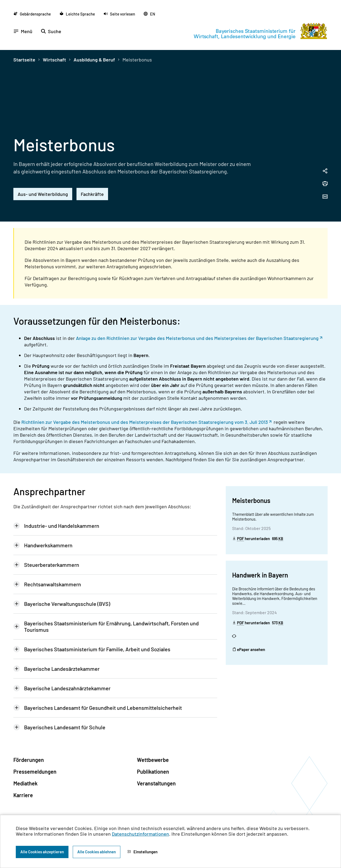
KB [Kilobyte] (281, 539)
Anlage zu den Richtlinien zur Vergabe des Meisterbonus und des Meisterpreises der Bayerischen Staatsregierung (197, 338)
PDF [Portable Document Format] (240, 539)
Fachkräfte (92, 194)
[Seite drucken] (325, 184)
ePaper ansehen (249, 649)
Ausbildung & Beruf (94, 60)
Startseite (24, 60)
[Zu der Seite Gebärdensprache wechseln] (32, 14)
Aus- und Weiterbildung (43, 194)
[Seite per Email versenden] (325, 197)
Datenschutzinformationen (140, 834)
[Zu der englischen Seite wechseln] (149, 14)
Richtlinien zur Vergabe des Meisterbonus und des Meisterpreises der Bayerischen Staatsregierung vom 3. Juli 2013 (145, 422)
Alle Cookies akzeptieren (42, 852)
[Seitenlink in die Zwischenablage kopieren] (325, 171)
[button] (119, 14)
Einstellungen (142, 852)
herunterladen (258, 538)
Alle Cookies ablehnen (97, 852)
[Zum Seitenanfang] (330, 434)
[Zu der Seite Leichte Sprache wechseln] (77, 14)
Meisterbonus (137, 60)
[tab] (115, 526)
